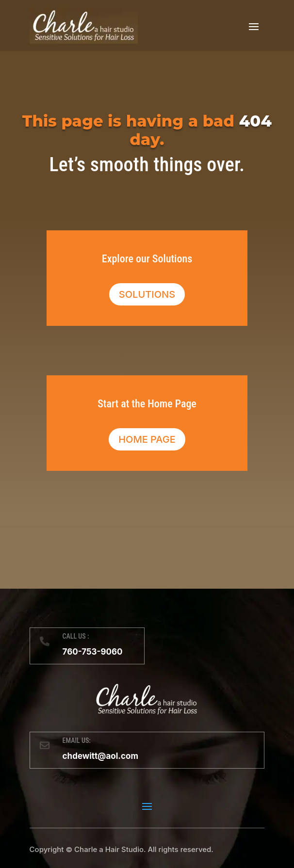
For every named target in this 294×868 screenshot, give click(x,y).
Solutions (147, 294)
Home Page (147, 439)
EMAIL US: (77, 740)
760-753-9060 (93, 652)
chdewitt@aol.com (100, 756)
